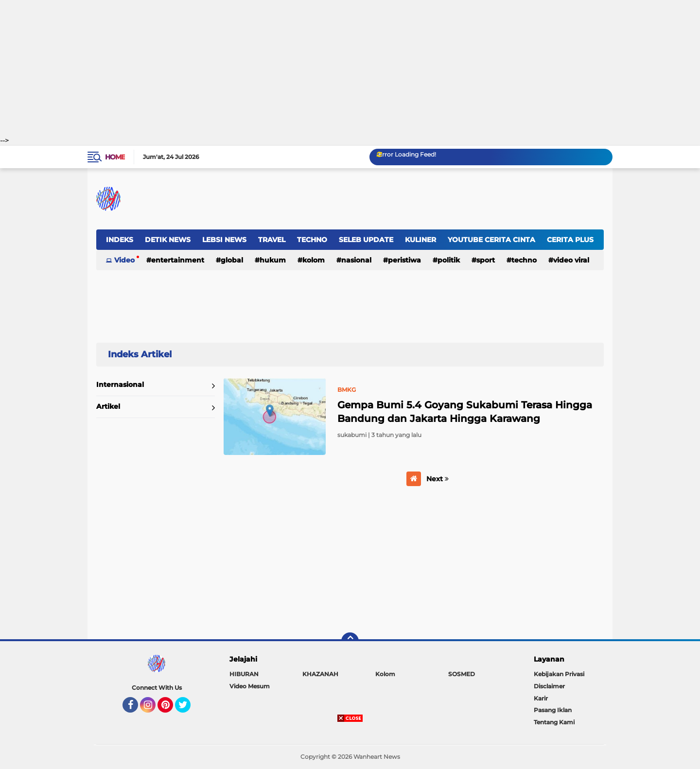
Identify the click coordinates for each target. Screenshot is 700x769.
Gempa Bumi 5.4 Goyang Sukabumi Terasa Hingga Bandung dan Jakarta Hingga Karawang (465, 412)
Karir (541, 698)
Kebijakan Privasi (559, 674)
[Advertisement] (350, 68)
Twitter (187, 709)
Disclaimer (549, 686)
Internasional (120, 384)
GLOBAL (232, 260)
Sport (486, 260)
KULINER (420, 240)
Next (437, 479)
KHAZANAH (320, 674)
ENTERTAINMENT (178, 260)
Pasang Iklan (553, 710)
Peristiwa (404, 260)
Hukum (273, 260)
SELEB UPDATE (366, 240)
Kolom (314, 260)
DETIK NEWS (168, 240)
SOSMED (462, 674)
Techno (524, 260)
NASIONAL (356, 260)
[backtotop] (350, 641)
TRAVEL (272, 240)
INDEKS (120, 240)
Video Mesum (250, 686)
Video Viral (571, 260)
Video (124, 260)
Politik (449, 260)
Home (115, 157)
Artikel (108, 406)
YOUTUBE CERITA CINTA (491, 240)
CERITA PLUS (570, 240)
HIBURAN (244, 674)
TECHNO (312, 240)
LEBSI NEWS (224, 240)
